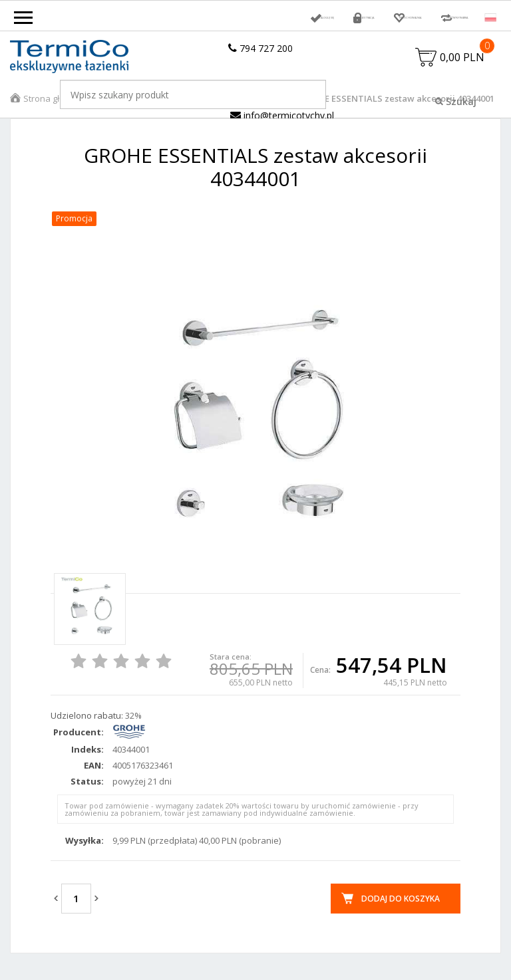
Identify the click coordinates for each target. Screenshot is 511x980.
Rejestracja (260, 18)
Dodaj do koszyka (401, 915)
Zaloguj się (188, 18)
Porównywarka (434, 18)
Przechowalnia (341, 18)
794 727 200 (260, 48)
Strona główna (53, 115)
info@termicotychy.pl (282, 132)
